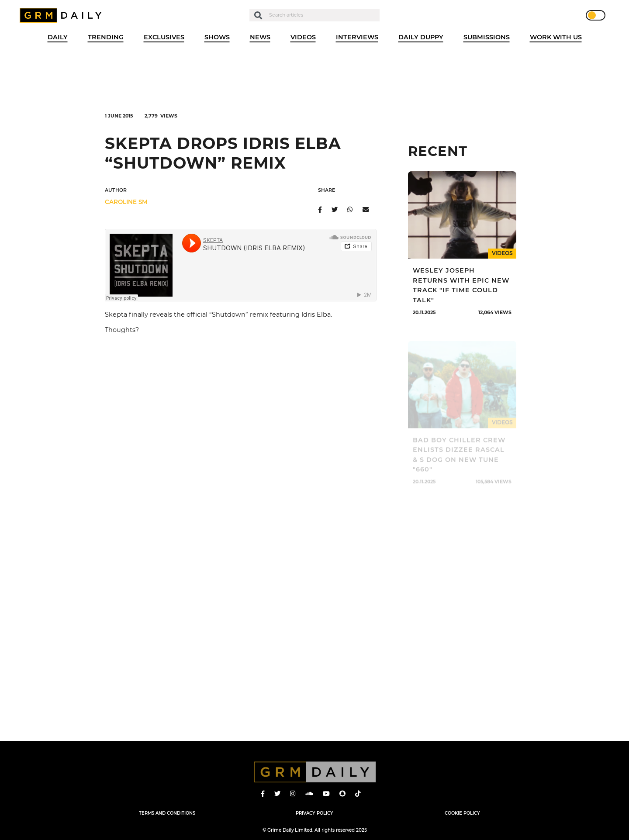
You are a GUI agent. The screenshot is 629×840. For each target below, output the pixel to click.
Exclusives (164, 37)
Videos (303, 37)
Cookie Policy (462, 813)
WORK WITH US (556, 37)
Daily (58, 37)
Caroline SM (126, 202)
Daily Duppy (421, 37)
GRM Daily (63, 15)
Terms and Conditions (167, 813)
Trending (106, 37)
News (260, 37)
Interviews (357, 37)
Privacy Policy (314, 813)
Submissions (487, 37)
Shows (217, 37)
